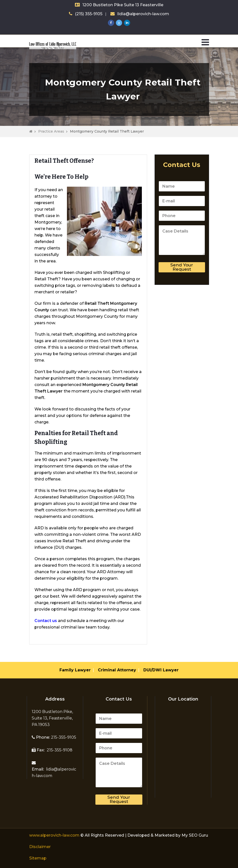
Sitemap (38, 858)
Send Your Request (182, 267)
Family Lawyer (75, 670)
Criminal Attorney (117, 670)
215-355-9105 (63, 737)
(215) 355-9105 (89, 14)
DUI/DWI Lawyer (161, 670)
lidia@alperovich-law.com (143, 14)
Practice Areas (51, 131)
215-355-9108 (59, 750)
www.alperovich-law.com (55, 835)
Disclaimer (40, 847)
